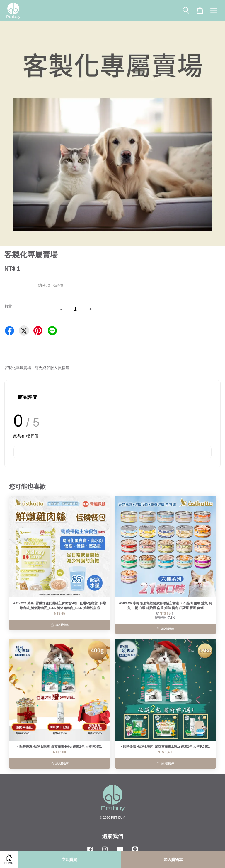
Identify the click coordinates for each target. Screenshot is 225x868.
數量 (8, 306)
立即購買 (69, 860)
